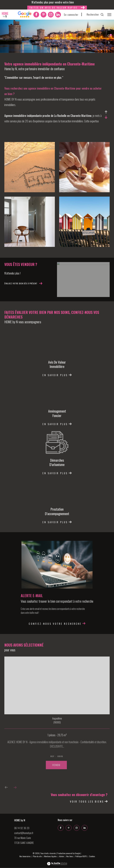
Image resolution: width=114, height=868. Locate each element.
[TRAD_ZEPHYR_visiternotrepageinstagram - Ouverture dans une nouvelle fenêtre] (51, 15)
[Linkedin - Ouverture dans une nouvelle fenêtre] (58, 15)
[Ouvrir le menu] (109, 15)
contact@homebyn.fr (24, 833)
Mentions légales (51, 856)
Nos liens (70, 856)
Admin (62, 856)
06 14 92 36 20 (22, 828)
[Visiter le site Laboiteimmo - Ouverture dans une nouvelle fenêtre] (57, 862)
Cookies (92, 856)
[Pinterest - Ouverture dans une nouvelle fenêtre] (44, 15)
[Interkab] (25, 16)
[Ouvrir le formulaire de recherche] (95, 15)
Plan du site (38, 856)
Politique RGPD (81, 856)
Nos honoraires (25, 856)
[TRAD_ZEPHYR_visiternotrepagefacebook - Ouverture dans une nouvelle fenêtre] (36, 15)
